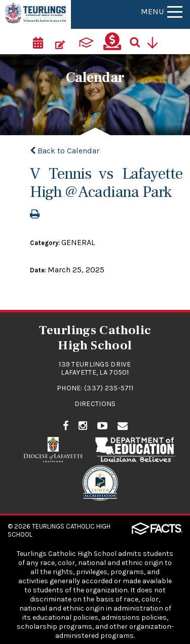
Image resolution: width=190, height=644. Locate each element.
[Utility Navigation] (156, 42)
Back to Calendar (65, 151)
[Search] (138, 42)
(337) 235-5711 (109, 388)
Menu (162, 11)
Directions (95, 404)
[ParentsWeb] (86, 42)
